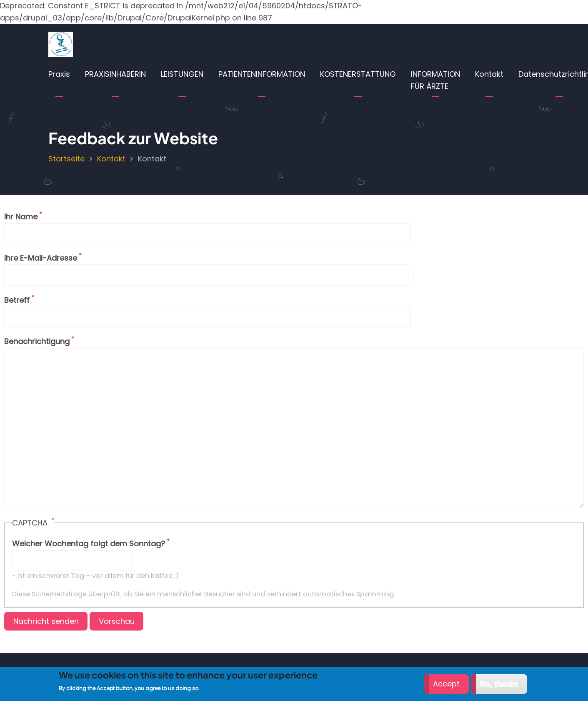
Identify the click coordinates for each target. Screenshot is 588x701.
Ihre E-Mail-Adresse (41, 258)
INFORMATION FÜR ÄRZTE (435, 80)
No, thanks (499, 688)
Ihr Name (21, 217)
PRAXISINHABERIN (115, 74)
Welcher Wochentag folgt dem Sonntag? (89, 544)
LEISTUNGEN (182, 74)
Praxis (59, 74)
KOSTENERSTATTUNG (358, 74)
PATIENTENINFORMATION (262, 74)
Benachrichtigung (37, 341)
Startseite (66, 159)
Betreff (17, 300)
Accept (446, 687)
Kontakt (489, 74)
